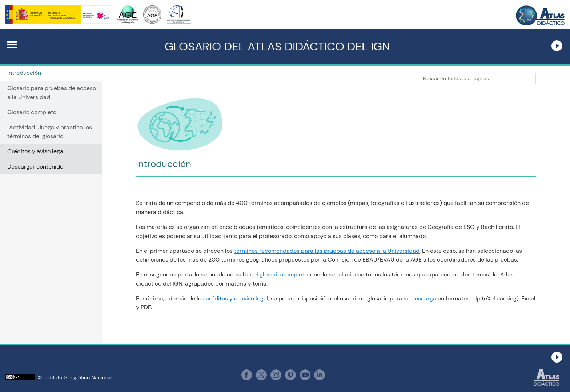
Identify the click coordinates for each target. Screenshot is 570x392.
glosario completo (284, 274)
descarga (424, 298)
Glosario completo (32, 112)
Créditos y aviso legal (36, 151)
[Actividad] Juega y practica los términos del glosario (50, 132)
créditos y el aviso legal (237, 298)
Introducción (24, 73)
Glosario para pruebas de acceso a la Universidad (52, 93)
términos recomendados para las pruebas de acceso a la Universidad (327, 251)
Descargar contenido (35, 167)
